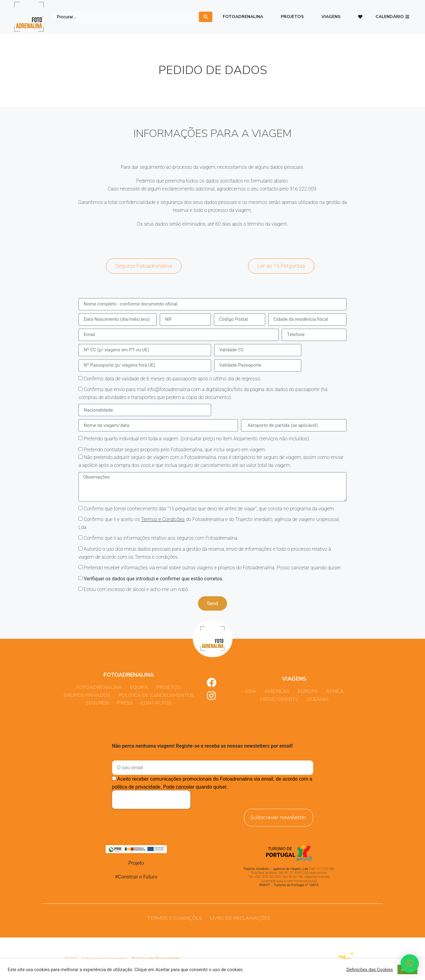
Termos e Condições (163, 519)
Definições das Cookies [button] (370, 970)
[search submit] (206, 17)
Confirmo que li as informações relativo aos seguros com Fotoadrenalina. (161, 538)
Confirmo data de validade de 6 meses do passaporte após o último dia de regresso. (172, 378)
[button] (392, 17)
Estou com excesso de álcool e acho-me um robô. (136, 589)
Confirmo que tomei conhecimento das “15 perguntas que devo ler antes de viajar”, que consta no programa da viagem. (209, 508)
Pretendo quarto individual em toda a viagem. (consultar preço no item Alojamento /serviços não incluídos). (197, 439)
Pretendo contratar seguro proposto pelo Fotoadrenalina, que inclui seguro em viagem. (175, 450)
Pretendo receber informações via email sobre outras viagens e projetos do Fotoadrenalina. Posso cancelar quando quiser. (213, 568)
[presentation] (151, 800)
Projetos (292, 17)
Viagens (331, 17)
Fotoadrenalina (243, 17)
